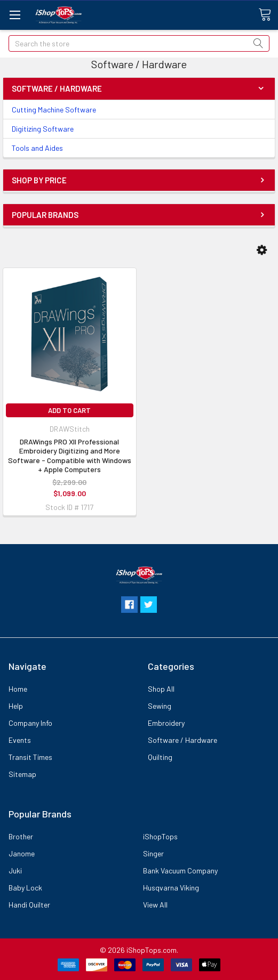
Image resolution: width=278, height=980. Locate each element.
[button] (262, 250)
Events (20, 740)
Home (18, 689)
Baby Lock (25, 888)
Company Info (30, 723)
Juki (15, 870)
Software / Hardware (182, 740)
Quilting (160, 757)
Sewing (160, 706)
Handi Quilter (29, 905)
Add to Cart (69, 410)
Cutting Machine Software (54, 110)
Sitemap (22, 774)
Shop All (161, 689)
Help (16, 706)
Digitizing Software (43, 129)
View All (155, 905)
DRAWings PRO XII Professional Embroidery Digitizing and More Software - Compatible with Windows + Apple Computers (70, 456)
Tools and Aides (37, 148)
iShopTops (160, 836)
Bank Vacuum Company (180, 870)
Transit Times (30, 757)
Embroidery (166, 723)
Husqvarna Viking (171, 888)
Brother (21, 836)
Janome (22, 853)
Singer (153, 853)
